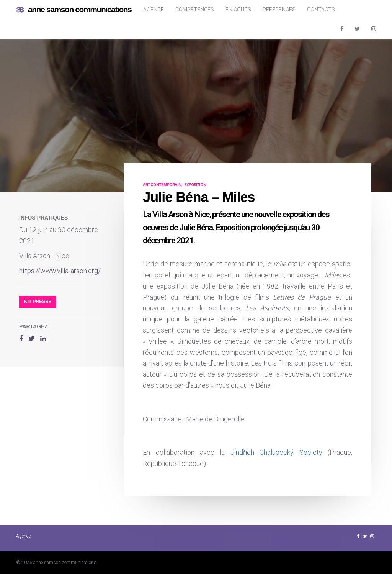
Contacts (321, 10)
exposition (195, 185)
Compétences (195, 10)
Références (279, 10)
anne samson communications (74, 10)
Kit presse (38, 302)
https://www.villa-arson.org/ (60, 271)
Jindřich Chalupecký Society (276, 452)
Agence (154, 10)
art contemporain (162, 185)
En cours (238, 10)
